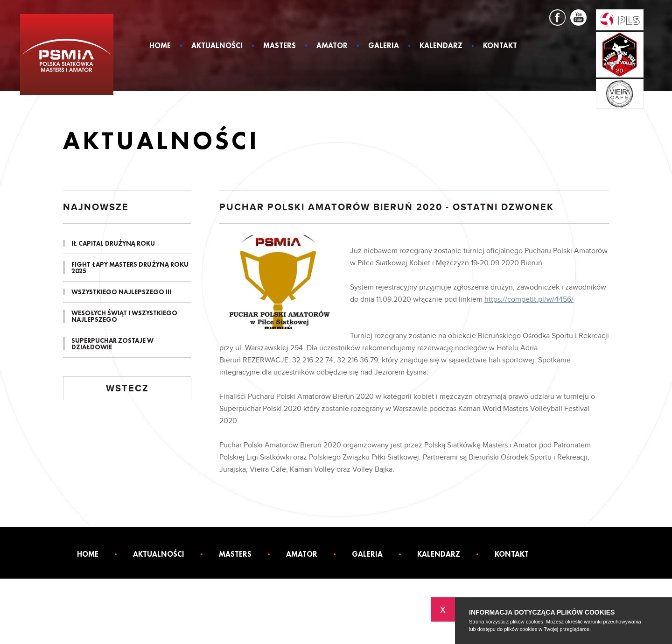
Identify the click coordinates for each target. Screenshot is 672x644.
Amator (332, 46)
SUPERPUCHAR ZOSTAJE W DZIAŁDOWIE (112, 344)
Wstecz (127, 389)
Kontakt (500, 46)
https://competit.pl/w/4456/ (529, 300)
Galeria (384, 46)
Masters (280, 46)
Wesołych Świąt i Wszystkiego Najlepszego (124, 316)
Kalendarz (441, 46)
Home (160, 46)
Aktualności (217, 46)
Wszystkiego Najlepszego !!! (121, 292)
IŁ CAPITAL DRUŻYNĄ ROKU (113, 243)
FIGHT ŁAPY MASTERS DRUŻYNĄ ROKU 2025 (130, 268)
